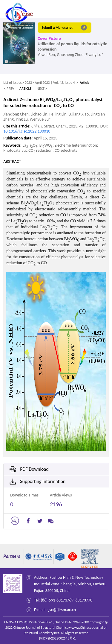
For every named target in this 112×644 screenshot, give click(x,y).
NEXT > (42, 89)
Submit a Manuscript (57, 28)
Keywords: (13, 145)
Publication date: (18, 138)
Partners (12, 556)
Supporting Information (43, 481)
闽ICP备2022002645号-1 (57, 638)
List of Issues (12, 83)
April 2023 (42, 83)
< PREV (9, 89)
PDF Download (34, 469)
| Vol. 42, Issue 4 (63, 83)
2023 (28, 83)
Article (85, 83)
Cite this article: (17, 126)
